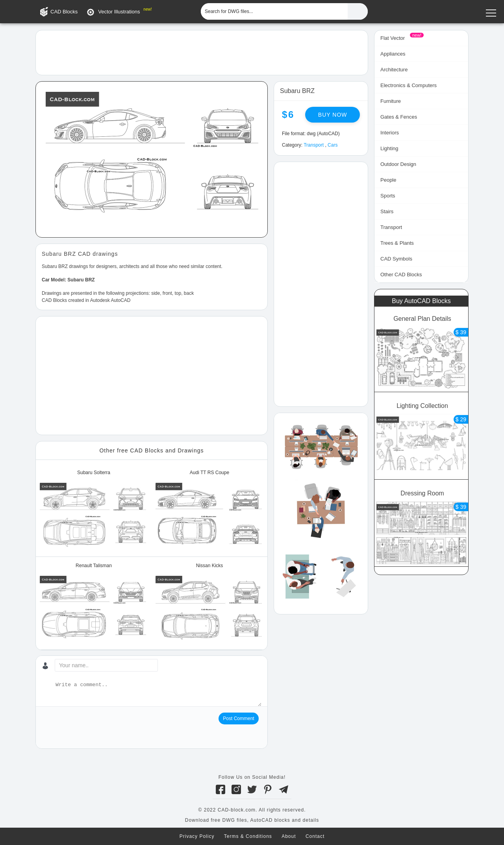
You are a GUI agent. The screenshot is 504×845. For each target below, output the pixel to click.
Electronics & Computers (409, 85)
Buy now (333, 115)
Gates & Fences (399, 117)
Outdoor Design (398, 164)
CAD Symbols (396, 259)
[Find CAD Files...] (358, 11)
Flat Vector (393, 38)
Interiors (390, 133)
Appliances (393, 54)
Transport (314, 145)
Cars (333, 145)
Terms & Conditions (248, 836)
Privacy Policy (197, 836)
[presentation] (102, 728)
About (289, 836)
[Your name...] (106, 665)
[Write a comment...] (158, 694)
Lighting (389, 148)
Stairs (387, 211)
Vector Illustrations (119, 12)
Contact (315, 836)
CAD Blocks (64, 12)
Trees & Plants (397, 243)
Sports (388, 196)
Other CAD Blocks (401, 275)
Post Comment (238, 718)
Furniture (391, 101)
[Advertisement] (202, 52)
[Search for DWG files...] (274, 11)
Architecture (394, 70)
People (388, 180)
